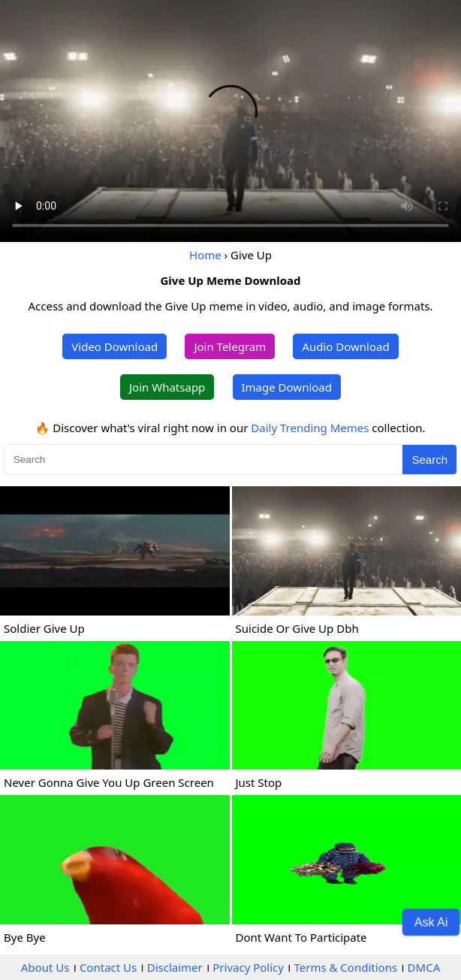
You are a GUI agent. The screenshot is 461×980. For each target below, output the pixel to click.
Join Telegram (230, 346)
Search (429, 460)
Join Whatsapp (167, 387)
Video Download (114, 346)
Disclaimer (175, 967)
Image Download (287, 387)
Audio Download (345, 346)
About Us (45, 967)
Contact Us (108, 967)
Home (205, 255)
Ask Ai (431, 921)
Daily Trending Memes (310, 428)
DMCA (424, 967)
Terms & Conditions (345, 967)
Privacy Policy (248, 967)
